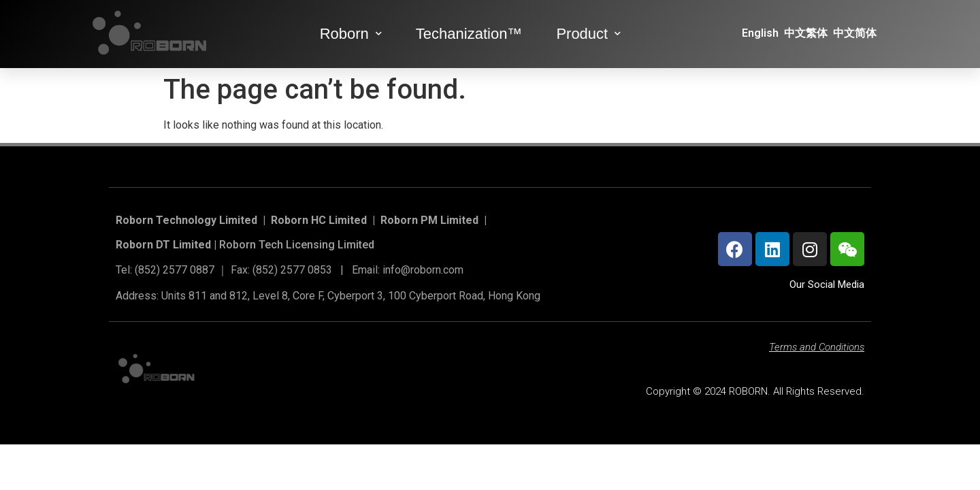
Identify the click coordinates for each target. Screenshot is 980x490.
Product (588, 34)
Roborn (351, 34)
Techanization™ (469, 34)
